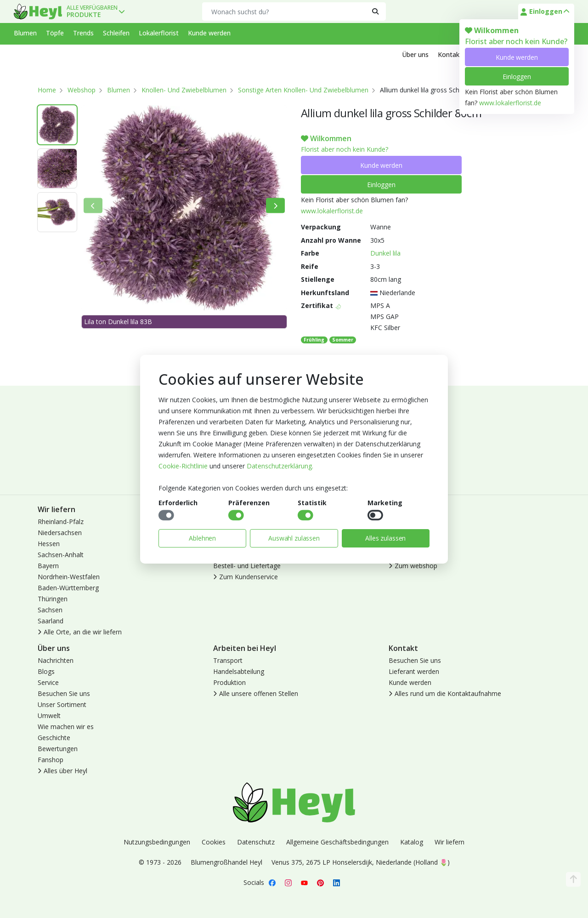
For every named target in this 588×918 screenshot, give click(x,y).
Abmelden (404, 544)
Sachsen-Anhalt (61, 555)
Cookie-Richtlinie (183, 466)
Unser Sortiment (62, 704)
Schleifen (116, 33)
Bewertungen (58, 749)
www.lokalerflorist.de (510, 103)
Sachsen (50, 610)
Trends (83, 33)
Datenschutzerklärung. (280, 466)
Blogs (46, 671)
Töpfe (55, 33)
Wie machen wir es (66, 727)
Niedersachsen (60, 533)
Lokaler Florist (410, 555)
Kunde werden (517, 57)
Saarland (51, 621)
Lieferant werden (414, 671)
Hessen (49, 544)
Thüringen (53, 599)
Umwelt (49, 716)
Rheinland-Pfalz (61, 522)
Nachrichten (56, 660)
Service (48, 682)
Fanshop (51, 760)
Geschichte (54, 738)
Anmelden (404, 522)
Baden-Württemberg (68, 588)
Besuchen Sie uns (64, 693)
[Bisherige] (93, 206)
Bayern (48, 566)
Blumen (25, 33)
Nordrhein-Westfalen (69, 577)
